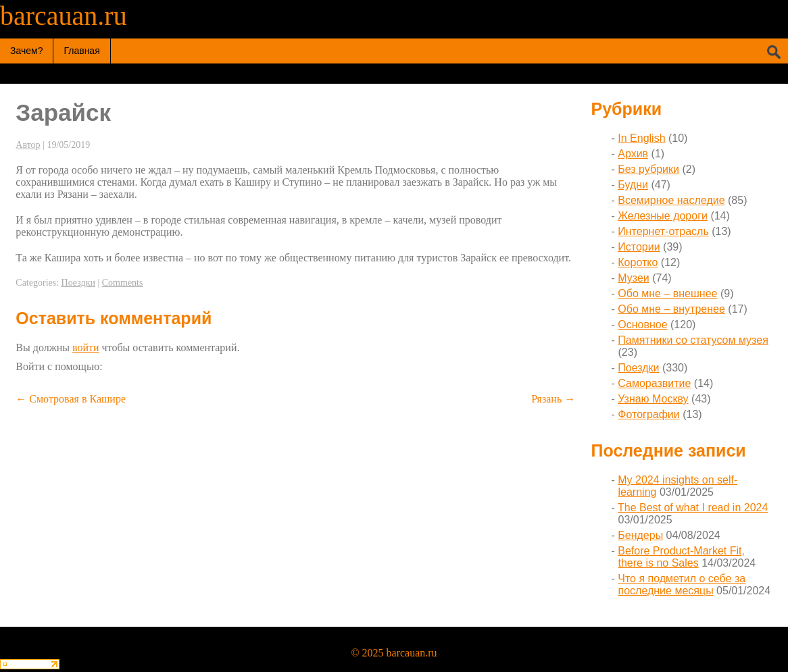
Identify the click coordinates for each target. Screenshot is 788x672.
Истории (639, 247)
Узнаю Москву (653, 399)
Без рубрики (648, 169)
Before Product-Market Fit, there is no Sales (681, 557)
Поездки (78, 283)
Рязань (553, 399)
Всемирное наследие (671, 200)
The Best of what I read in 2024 (693, 508)
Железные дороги (663, 216)
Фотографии (648, 414)
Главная (81, 51)
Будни (633, 185)
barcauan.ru (64, 16)
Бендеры (640, 535)
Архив (633, 154)
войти (86, 347)
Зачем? (26, 51)
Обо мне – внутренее (671, 309)
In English (641, 138)
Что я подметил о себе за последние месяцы (682, 585)
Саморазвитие (654, 383)
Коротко (638, 262)
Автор (28, 145)
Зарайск (63, 112)
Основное (642, 325)
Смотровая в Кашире (71, 399)
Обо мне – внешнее (667, 293)
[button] (111, 366)
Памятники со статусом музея (693, 340)
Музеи (634, 278)
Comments (123, 283)
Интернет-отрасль (663, 231)
